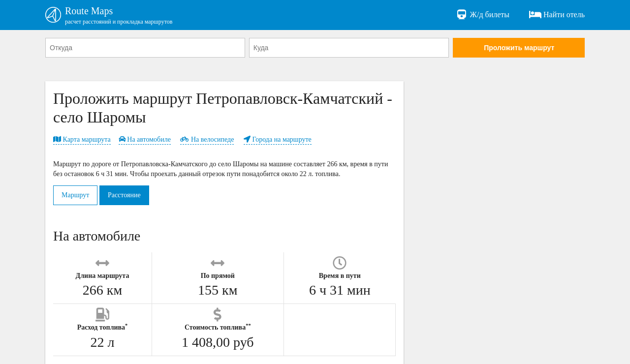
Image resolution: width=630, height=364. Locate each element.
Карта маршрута (82, 139)
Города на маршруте (278, 139)
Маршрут (75, 195)
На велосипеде (207, 139)
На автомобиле (145, 139)
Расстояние (124, 195)
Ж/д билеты (483, 15)
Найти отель (557, 15)
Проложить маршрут (519, 48)
